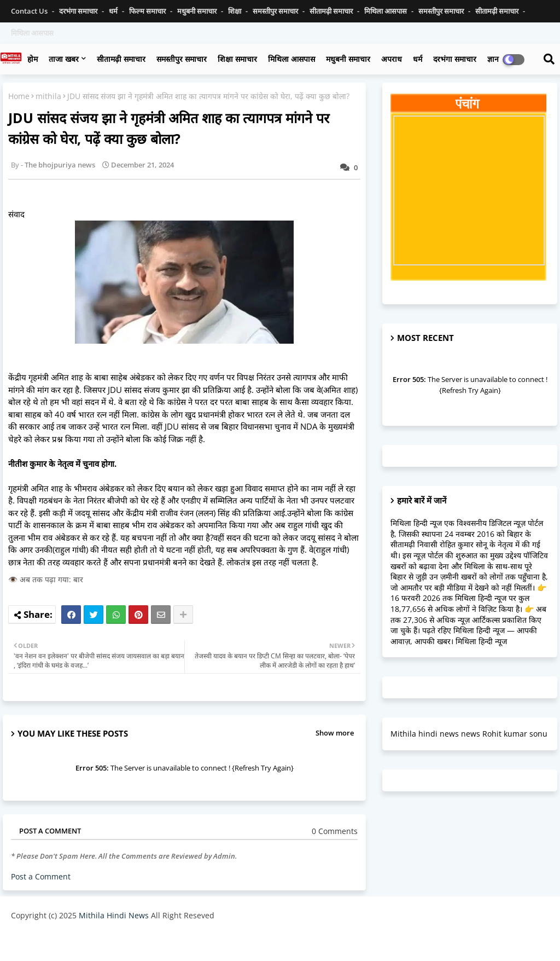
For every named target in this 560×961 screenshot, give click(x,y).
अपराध (392, 59)
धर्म (114, 11)
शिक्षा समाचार (237, 59)
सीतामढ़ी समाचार (121, 59)
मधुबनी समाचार (198, 11)
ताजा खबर (64, 59)
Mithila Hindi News (114, 915)
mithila (48, 96)
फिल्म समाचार (148, 11)
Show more (335, 733)
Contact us (30, 11)
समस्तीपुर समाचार (276, 11)
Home (19, 96)
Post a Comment (41, 876)
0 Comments (335, 831)
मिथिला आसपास (386, 11)
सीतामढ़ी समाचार (332, 11)
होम (33, 59)
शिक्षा (235, 11)
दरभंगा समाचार (79, 11)
